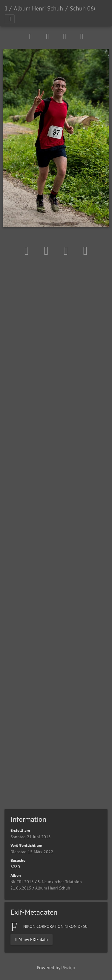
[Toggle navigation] (10, 19)
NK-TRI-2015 (22, 882)
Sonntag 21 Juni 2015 (31, 837)
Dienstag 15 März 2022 (32, 852)
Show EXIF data (32, 939)
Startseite (6, 8)
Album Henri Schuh (38, 8)
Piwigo (68, 967)
